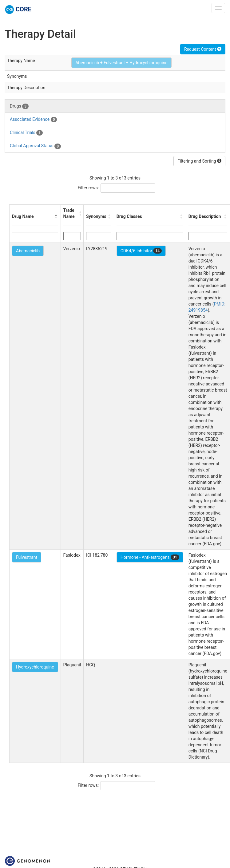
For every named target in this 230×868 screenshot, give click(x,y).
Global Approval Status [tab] (35, 146)
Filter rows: (88, 188)
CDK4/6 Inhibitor (141, 251)
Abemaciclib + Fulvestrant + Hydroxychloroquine (121, 63)
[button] (56, 216)
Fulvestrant (27, 557)
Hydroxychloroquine (35, 667)
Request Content (203, 49)
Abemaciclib (28, 251)
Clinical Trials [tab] (26, 133)
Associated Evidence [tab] (33, 120)
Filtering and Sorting (199, 161)
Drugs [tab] (19, 106)
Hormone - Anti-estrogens (150, 557)
